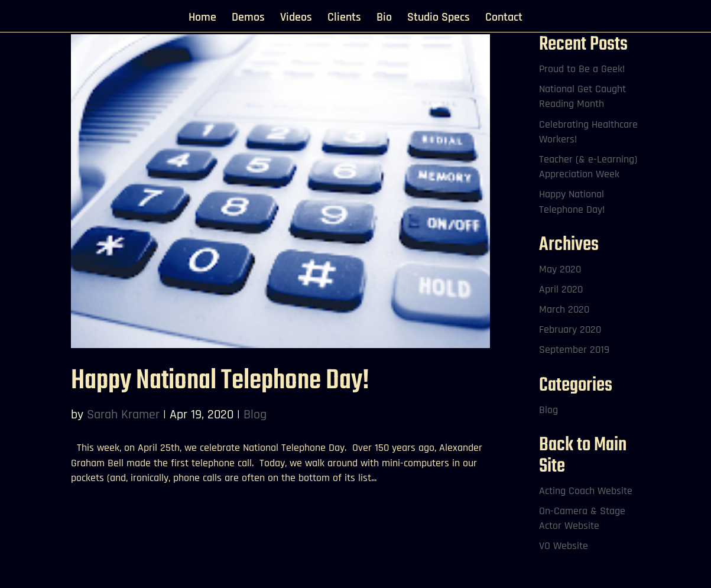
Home (202, 19)
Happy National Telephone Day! (220, 381)
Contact (504, 19)
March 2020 (564, 309)
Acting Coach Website (586, 491)
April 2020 (561, 289)
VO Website (564, 546)
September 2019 (574, 350)
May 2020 (560, 269)
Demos (248, 19)
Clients (344, 19)
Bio (384, 19)
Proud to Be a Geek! (582, 69)
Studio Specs (439, 19)
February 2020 (570, 329)
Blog (255, 415)
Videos (296, 19)
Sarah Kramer (123, 415)
